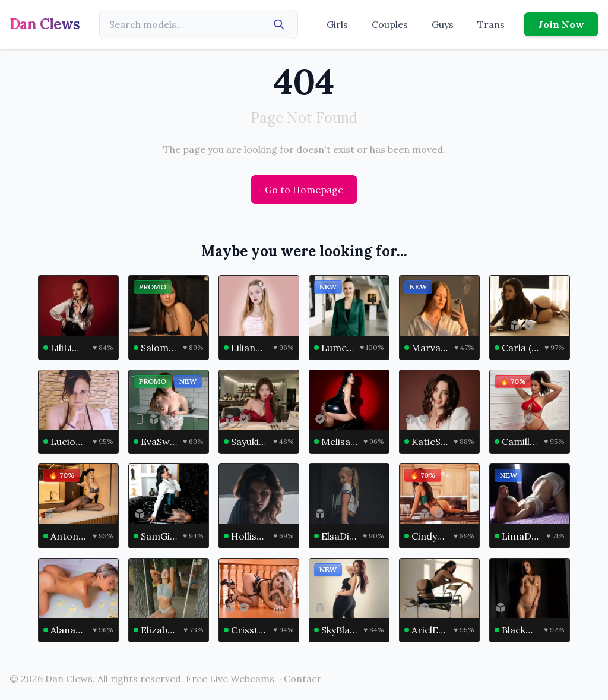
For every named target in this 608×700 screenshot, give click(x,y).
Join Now (561, 24)
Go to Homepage (304, 190)
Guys (443, 24)
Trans (491, 24)
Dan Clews (45, 24)
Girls (337, 24)
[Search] (279, 24)
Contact (303, 679)
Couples (390, 24)
